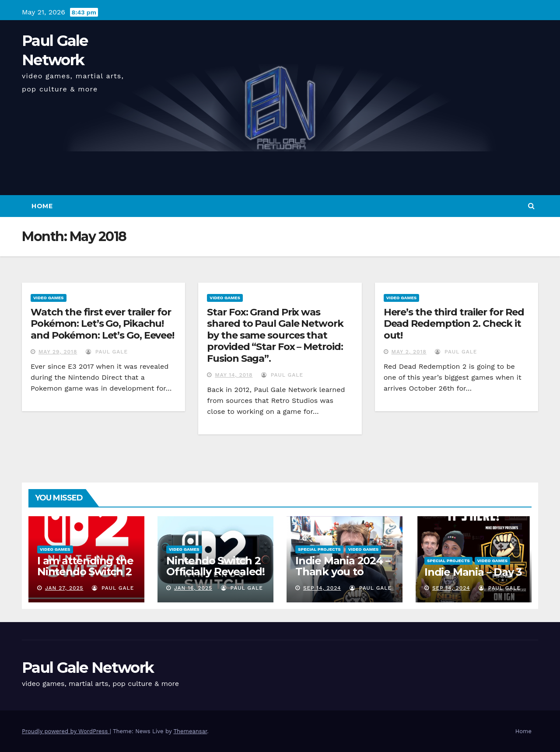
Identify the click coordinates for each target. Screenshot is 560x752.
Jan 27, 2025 (64, 588)
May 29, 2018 (58, 352)
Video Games (49, 298)
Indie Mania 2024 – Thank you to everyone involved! (344, 572)
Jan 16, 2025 (193, 588)
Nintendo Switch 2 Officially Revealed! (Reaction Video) (215, 572)
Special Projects (319, 549)
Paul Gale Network (88, 668)
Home (42, 206)
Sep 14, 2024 (322, 588)
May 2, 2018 (409, 352)
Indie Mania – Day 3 (473, 572)
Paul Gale (107, 352)
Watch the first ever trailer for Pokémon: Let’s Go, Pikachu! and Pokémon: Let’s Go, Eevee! (102, 324)
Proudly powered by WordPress (66, 731)
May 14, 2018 (234, 375)
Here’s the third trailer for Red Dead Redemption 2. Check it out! (454, 324)
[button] (531, 206)
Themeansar (190, 731)
